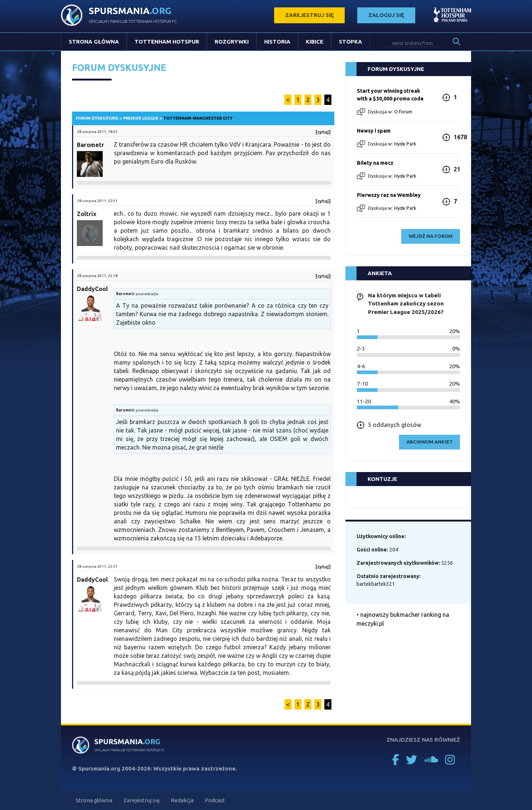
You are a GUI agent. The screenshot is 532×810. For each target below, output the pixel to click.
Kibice (315, 42)
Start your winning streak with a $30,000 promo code (390, 95)
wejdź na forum (431, 236)
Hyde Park (405, 144)
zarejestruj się (309, 15)
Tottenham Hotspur (167, 42)
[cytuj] (323, 132)
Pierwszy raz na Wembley (389, 195)
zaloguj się (386, 15)
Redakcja (182, 800)
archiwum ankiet (429, 442)
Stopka (350, 42)
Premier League (141, 118)
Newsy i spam (374, 131)
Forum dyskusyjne (97, 118)
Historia (277, 42)
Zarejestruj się (141, 800)
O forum (403, 112)
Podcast (215, 800)
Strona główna (94, 42)
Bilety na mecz (375, 163)
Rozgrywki (232, 42)
